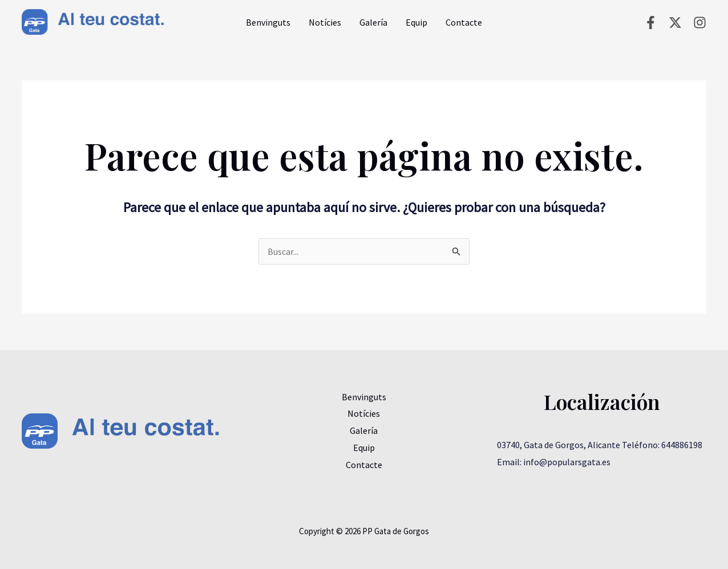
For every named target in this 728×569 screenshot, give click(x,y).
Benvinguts (268, 22)
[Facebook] (651, 23)
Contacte (464, 22)
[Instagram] (700, 23)
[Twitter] (675, 23)
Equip (416, 22)
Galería (373, 22)
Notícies (325, 22)
